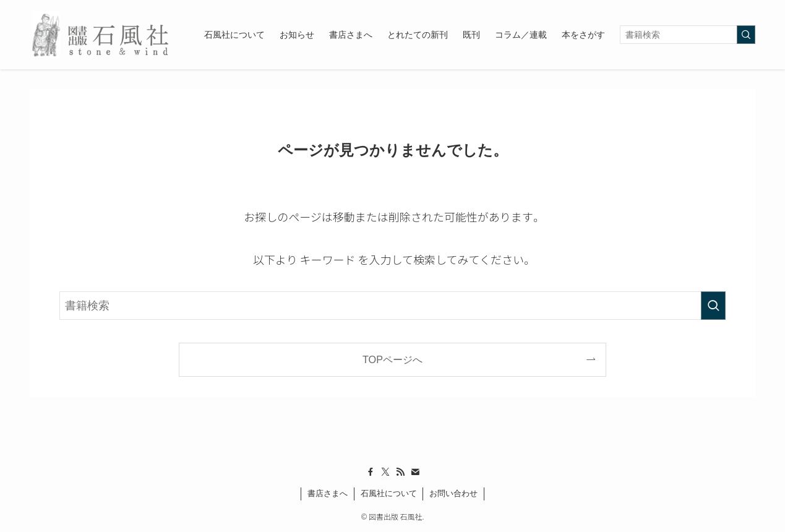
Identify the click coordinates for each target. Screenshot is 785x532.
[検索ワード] (688, 35)
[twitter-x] (385, 472)
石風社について (389, 493)
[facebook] (371, 472)
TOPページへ (392, 359)
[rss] (400, 472)
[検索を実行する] (746, 35)
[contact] (415, 472)
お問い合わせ (453, 493)
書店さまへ (328, 493)
